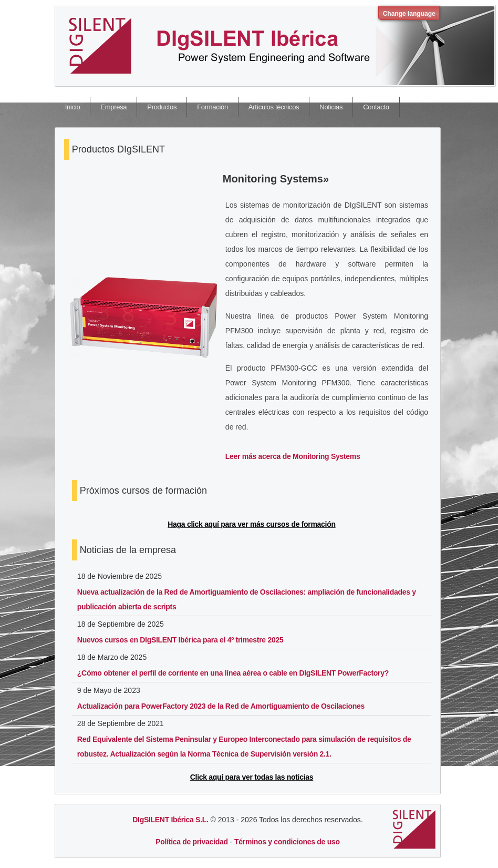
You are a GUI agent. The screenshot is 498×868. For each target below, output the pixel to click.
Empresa (113, 107)
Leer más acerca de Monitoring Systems (293, 456)
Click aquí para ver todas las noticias (252, 777)
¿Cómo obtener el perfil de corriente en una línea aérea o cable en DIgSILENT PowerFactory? (233, 673)
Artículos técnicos (274, 107)
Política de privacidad (191, 842)
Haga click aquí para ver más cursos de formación (251, 524)
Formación (212, 107)
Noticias (331, 107)
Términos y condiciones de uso (287, 842)
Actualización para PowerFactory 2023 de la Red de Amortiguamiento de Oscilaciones (221, 706)
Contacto (376, 107)
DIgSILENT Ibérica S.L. (170, 820)
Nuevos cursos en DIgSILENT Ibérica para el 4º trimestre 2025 (180, 640)
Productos (162, 107)
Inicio (73, 107)
